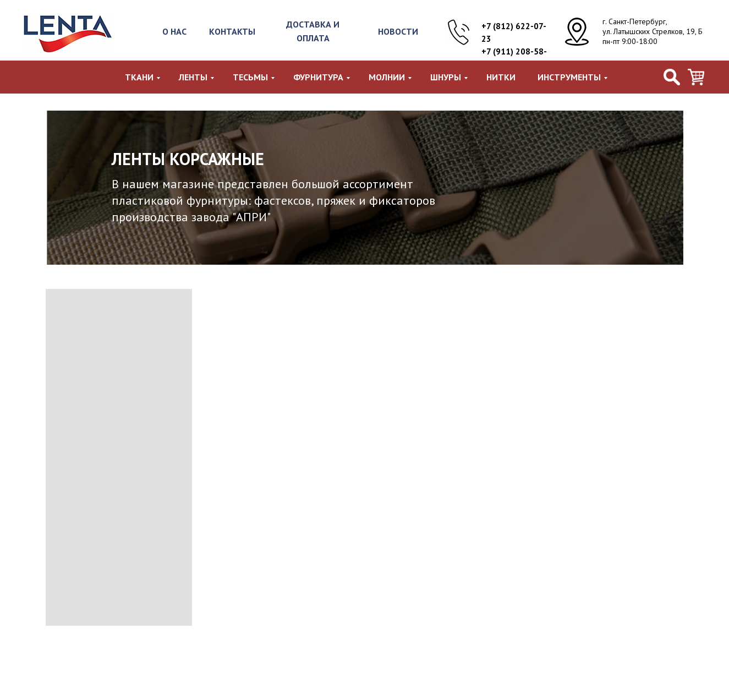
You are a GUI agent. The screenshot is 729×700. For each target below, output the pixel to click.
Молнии (387, 77)
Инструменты (569, 77)
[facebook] (672, 77)
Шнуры (446, 77)
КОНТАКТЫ (232, 31)
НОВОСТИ (398, 31)
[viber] (696, 77)
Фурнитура (318, 77)
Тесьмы (250, 77)
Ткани (139, 77)
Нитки (501, 77)
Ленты (193, 77)
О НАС (174, 31)
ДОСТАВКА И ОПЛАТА (313, 31)
